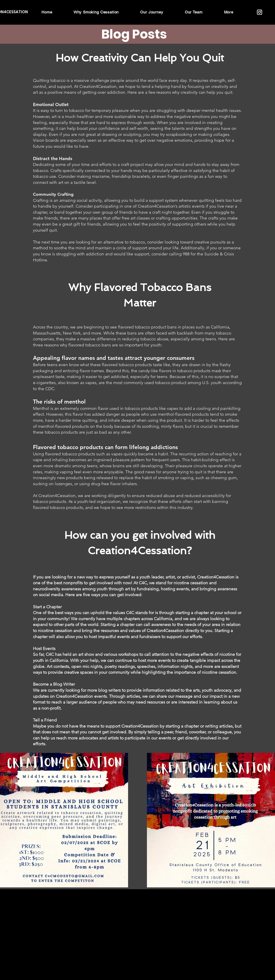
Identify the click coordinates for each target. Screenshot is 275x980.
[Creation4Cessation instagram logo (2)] (260, 12)
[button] (229, 12)
